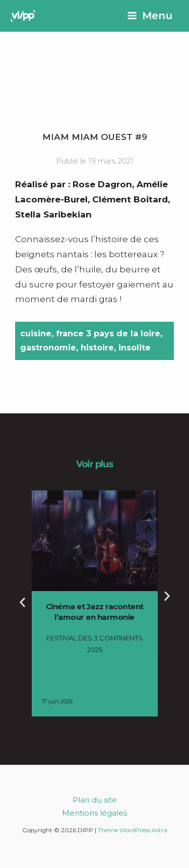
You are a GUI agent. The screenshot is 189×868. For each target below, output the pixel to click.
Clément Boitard (130, 199)
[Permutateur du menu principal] (150, 16)
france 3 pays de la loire (108, 334)
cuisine (36, 334)
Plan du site (95, 800)
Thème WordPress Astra (133, 830)
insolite (135, 348)
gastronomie (48, 348)
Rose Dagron (102, 184)
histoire (97, 348)
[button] (22, 602)
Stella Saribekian (53, 214)
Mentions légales (94, 813)
